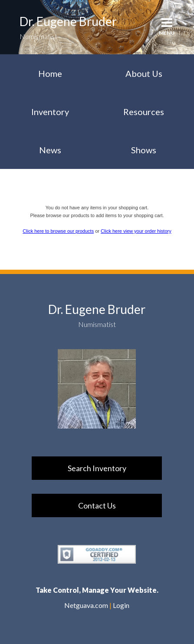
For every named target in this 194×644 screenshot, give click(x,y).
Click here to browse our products (58, 231)
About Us (144, 73)
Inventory (50, 112)
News (50, 150)
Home (50, 73)
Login (121, 605)
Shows (144, 150)
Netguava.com (86, 605)
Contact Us (97, 505)
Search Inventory (97, 468)
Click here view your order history (136, 231)
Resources (144, 112)
